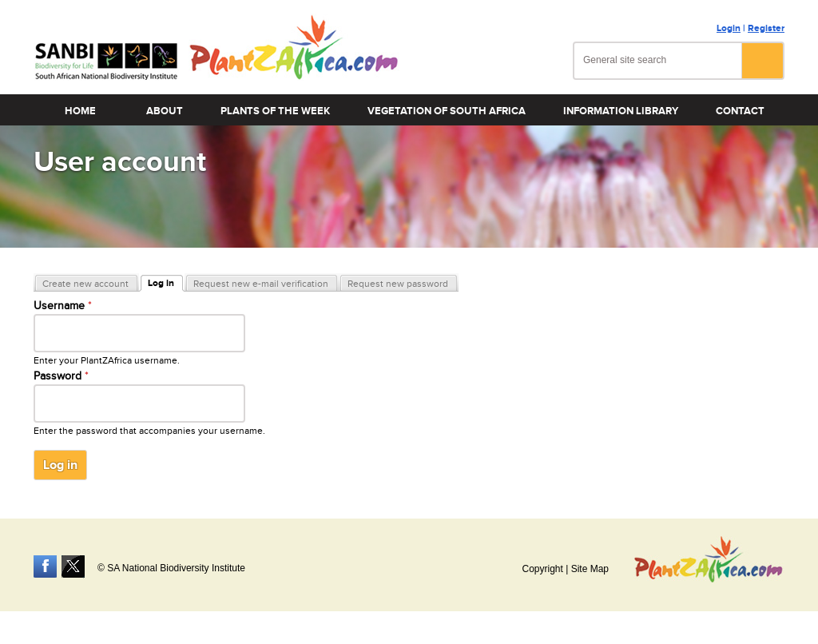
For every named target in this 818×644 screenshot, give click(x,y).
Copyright (542, 569)
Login (729, 28)
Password (61, 376)
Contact (740, 111)
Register (766, 28)
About (165, 111)
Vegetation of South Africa (447, 111)
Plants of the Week (275, 111)
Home (80, 111)
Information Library (621, 111)
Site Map (590, 569)
